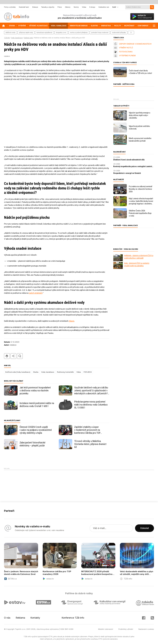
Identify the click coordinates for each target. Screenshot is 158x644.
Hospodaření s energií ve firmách (127, 173)
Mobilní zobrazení (106, 629)
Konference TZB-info (73, 618)
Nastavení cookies (146, 629)
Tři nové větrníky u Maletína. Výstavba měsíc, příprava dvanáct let (90, 444)
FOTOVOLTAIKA (126, 52)
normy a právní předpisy (79, 33)
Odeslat (144, 528)
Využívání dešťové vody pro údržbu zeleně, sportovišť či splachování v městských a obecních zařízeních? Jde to (91, 391)
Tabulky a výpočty (48, 7)
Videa (84, 7)
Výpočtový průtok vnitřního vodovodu (139, 127)
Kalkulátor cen (104, 7)
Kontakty (35, 618)
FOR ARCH (88, 372)
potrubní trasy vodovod (100, 33)
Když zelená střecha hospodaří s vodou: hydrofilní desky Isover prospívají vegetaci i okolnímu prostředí (141, 201)
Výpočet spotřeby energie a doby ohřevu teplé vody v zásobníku (139, 115)
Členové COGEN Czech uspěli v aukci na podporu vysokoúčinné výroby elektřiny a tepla (36, 430)
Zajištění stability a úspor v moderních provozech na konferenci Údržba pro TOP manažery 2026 (87, 430)
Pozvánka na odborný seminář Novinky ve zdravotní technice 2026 (141, 189)
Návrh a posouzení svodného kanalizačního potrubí (140, 140)
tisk (7, 356)
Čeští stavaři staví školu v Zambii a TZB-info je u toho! (140, 72)
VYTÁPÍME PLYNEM (127, 56)
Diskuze (35, 7)
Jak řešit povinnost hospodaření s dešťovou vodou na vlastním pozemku (35, 390)
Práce (60, 7)
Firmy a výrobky (10, 7)
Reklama (20, 618)
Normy (76, 7)
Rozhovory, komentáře (65, 372)
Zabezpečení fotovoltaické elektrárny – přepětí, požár (32, 444)
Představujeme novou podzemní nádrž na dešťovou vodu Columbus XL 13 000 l (91, 405)
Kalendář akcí (24, 7)
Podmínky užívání (126, 629)
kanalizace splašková (44, 33)
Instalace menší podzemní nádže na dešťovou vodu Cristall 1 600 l (37, 405)
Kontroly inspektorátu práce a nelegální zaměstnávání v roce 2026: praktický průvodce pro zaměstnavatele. (134, 166)
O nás (7, 618)
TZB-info (7, 38)
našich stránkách (36, 293)
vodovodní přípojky (119, 33)
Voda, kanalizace (17, 38)
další (131, 33)
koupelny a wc (61, 33)
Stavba (36, 372)
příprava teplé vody (26, 33)
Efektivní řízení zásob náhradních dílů (129, 160)
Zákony (68, 7)
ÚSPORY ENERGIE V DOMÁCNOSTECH (135, 44)
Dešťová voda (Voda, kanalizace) (18, 372)
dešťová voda (10, 33)
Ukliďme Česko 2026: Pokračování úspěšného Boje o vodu (140, 213)
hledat (20, 356)
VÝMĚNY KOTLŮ (126, 48)
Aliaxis (72, 321)
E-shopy (92, 7)
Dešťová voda (28, 38)
